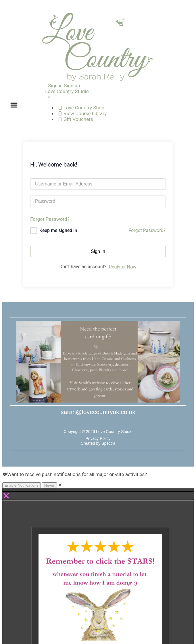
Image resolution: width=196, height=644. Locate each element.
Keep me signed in (58, 230)
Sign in (55, 86)
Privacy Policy (98, 438)
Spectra (108, 443)
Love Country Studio (67, 91)
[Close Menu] (49, 97)
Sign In (98, 251)
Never (49, 485)
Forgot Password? (50, 219)
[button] (14, 105)
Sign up (72, 86)
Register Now (123, 267)
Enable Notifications (22, 485)
